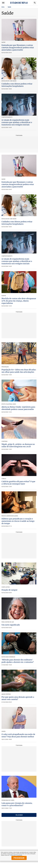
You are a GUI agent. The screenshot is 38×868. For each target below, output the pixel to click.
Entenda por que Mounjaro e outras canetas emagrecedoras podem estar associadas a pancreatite (18, 47)
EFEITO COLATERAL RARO (9, 404)
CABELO (4, 479)
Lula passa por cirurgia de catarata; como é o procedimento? (17, 804)
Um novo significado (11, 625)
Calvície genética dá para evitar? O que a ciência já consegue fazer (18, 483)
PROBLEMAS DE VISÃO (8, 800)
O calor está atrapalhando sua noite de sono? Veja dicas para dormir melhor (18, 735)
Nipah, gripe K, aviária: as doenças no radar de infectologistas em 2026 (18, 445)
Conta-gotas (6, 587)
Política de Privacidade (16, 855)
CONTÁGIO (4, 441)
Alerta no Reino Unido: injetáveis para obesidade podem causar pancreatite (18, 408)
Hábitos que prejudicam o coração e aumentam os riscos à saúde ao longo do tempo (18, 521)
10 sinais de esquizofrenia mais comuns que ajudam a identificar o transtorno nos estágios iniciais (17, 122)
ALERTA (4, 296)
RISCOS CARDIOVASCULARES (10, 516)
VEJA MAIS (19, 815)
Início (3, 7)
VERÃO (3, 731)
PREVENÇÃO (5, 367)
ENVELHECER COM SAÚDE (9, 219)
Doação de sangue (9, 590)
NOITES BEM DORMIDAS (8, 657)
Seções (3, 3)
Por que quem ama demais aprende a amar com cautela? (18, 698)
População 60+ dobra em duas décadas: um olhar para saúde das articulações (19, 371)
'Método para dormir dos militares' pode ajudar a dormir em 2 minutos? (18, 661)
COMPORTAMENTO (7, 256)
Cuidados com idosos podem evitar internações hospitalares (17, 85)
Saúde (9, 7)
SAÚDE (3, 179)
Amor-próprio (6, 694)
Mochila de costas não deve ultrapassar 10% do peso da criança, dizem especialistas (19, 301)
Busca (35, 3)
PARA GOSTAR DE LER (8, 622)
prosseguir (19, 858)
